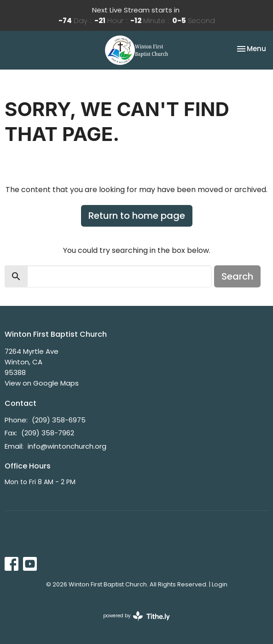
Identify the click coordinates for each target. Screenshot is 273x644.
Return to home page (137, 216)
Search (237, 276)
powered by (136, 616)
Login (220, 584)
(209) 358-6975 (59, 420)
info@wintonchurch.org (67, 446)
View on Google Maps (42, 383)
